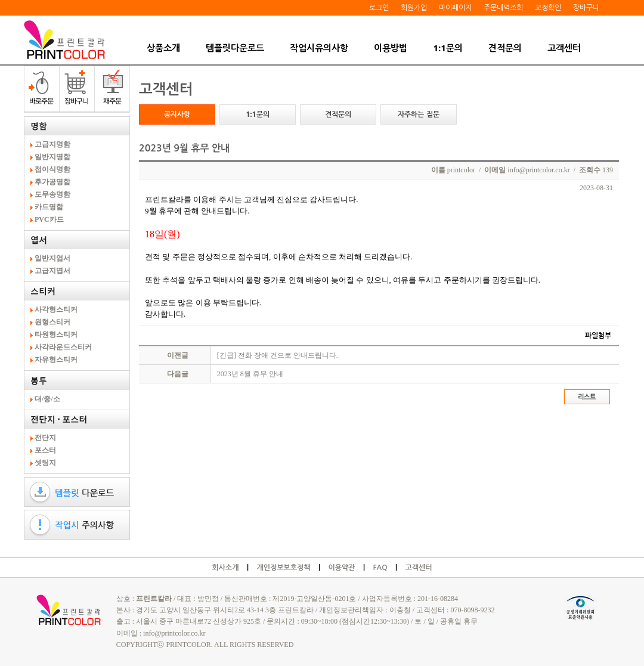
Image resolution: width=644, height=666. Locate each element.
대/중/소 (48, 399)
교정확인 (548, 7)
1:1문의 (448, 48)
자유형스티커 (57, 360)
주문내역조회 (503, 7)
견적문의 (505, 48)
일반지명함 (53, 157)
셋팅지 (46, 463)
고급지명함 (53, 144)
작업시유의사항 (319, 48)
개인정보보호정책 (283, 568)
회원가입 (414, 7)
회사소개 (225, 568)
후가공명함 (53, 182)
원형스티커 (53, 322)
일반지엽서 (53, 258)
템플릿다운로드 (235, 48)
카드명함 (50, 207)
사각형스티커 (57, 309)
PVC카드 (50, 219)
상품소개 (163, 48)
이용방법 (391, 48)
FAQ (380, 568)
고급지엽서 (53, 271)
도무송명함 (53, 194)
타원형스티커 (57, 334)
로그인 (379, 7)
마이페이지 (455, 7)
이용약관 (341, 568)
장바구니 (586, 7)
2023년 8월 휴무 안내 (250, 374)
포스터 (46, 450)
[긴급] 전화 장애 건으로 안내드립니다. (278, 355)
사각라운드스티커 (64, 347)
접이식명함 (53, 169)
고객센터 (564, 48)
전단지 (46, 438)
